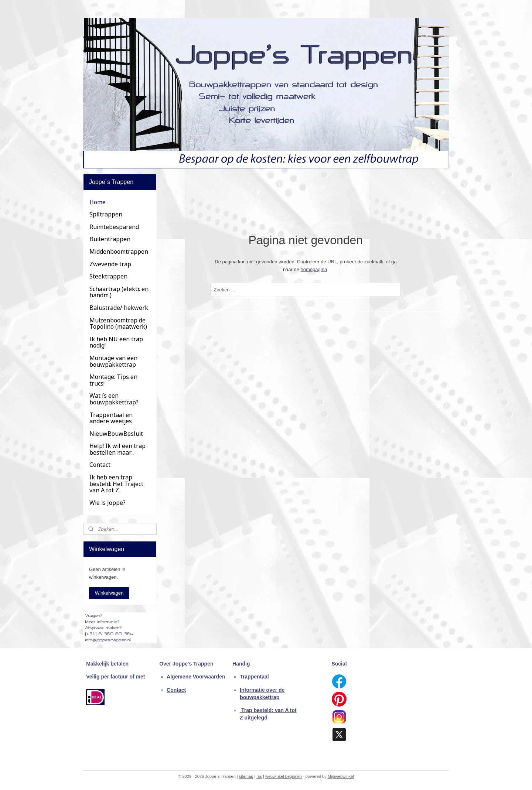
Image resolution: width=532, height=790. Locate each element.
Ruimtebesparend (114, 227)
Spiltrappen (106, 214)
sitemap (246, 776)
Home (98, 202)
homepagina (314, 269)
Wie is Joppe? (108, 503)
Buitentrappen (110, 239)
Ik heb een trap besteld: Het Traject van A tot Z (116, 484)
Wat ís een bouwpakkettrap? (114, 399)
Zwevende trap (110, 264)
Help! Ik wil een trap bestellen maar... (117, 449)
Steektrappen (108, 276)
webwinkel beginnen (284, 776)
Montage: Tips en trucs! (113, 380)
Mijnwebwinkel (341, 776)
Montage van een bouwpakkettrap (113, 361)
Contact (100, 465)
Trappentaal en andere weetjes (111, 418)
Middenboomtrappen (119, 252)
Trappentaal (254, 677)
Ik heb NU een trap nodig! (116, 342)
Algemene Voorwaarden (196, 677)
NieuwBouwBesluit (116, 434)
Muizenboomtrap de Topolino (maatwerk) (118, 324)
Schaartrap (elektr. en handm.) (119, 292)
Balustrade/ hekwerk (119, 308)
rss (259, 776)
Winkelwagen (109, 593)
